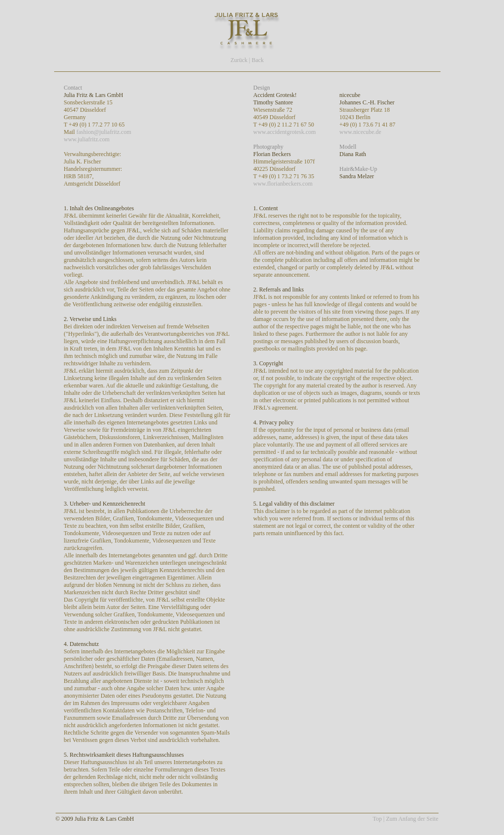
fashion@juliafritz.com (104, 132)
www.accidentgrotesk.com (285, 132)
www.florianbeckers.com (283, 184)
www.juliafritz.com (87, 139)
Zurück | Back (247, 60)
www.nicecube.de (361, 132)
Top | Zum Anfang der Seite (405, 819)
